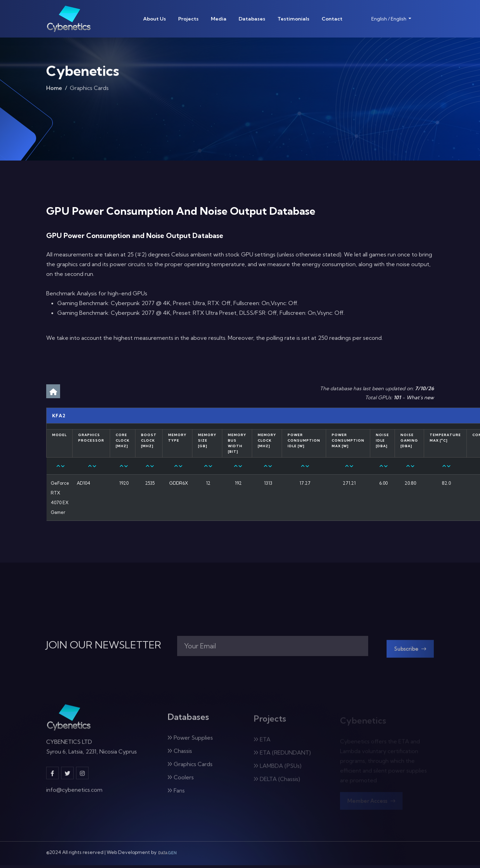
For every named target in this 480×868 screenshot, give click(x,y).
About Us (155, 19)
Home (54, 90)
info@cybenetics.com (74, 795)
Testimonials (293, 19)
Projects (188, 19)
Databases (252, 19)
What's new (420, 398)
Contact (332, 19)
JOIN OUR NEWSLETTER (104, 646)
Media (219, 19)
